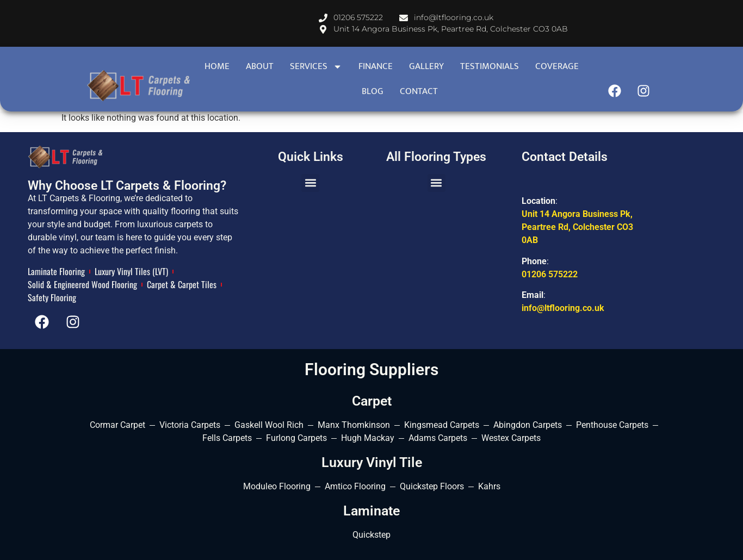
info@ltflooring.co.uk (563, 308)
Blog (373, 91)
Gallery (426, 66)
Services (316, 67)
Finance (376, 66)
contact (419, 91)
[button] (310, 183)
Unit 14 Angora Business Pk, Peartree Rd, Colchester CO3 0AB (577, 227)
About (260, 66)
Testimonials (490, 66)
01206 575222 (550, 274)
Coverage (557, 66)
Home (217, 66)
